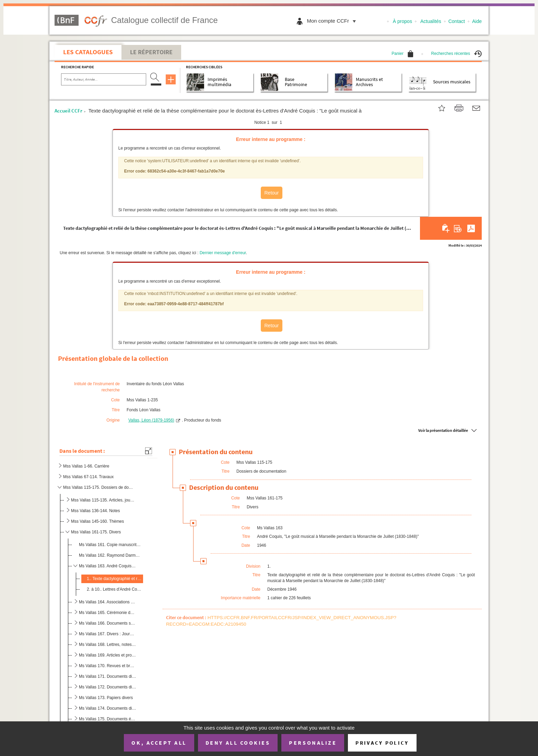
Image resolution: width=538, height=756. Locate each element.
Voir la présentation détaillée (443, 430)
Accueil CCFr (68, 111)
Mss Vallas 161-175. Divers (96, 532)
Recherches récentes (457, 54)
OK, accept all (159, 743)
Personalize (313, 743)
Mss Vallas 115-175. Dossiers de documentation (99, 487)
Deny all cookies (238, 743)
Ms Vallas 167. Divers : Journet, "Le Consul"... (108, 634)
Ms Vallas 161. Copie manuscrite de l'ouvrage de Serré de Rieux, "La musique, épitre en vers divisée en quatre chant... (110, 545)
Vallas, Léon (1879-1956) (151, 420)
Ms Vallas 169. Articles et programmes (108, 655)
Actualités (431, 21)
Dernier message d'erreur (223, 253)
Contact (457, 21)
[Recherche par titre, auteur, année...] (104, 80)
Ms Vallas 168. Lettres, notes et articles (108, 645)
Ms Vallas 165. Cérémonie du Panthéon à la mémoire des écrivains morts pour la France (108, 613)
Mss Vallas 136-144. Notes (96, 511)
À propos (402, 21)
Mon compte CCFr (333, 21)
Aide (477, 21)
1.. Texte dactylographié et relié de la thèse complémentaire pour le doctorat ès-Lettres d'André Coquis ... (115, 579)
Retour (271, 193)
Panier (402, 54)
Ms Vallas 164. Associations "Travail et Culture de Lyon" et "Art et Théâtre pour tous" (108, 602)
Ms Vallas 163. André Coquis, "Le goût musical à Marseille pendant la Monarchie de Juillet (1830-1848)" (108, 566)
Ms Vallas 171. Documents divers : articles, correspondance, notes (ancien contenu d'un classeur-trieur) (108, 676)
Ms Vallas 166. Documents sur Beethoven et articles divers (108, 623)
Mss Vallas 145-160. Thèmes (97, 521)
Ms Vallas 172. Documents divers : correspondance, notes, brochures (108, 687)
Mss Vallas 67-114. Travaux (88, 477)
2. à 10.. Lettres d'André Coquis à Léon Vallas (115, 589)
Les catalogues (88, 52)
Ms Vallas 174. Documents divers (108, 708)
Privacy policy (382, 743)
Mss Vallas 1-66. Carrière (86, 466)
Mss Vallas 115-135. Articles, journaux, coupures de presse (103, 500)
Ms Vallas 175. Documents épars (108, 719)
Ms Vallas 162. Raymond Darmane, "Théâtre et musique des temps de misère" (110, 555)
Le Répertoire (151, 52)
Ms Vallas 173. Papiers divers (106, 698)
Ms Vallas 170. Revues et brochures (108, 666)
